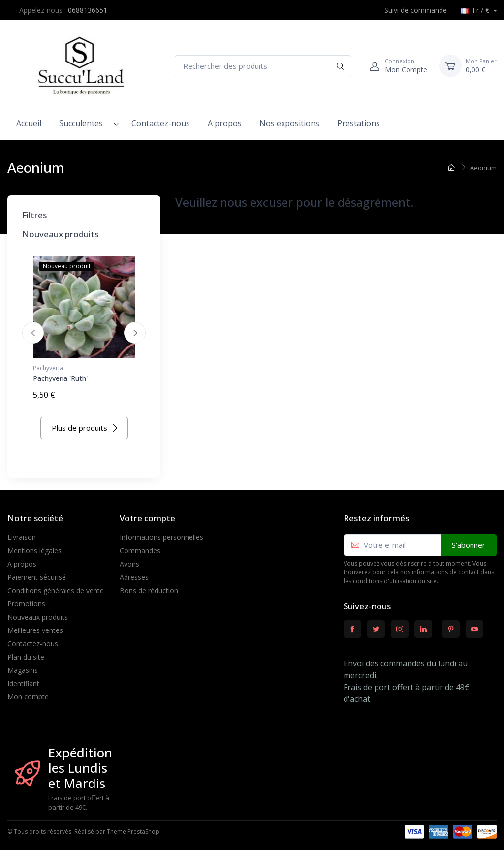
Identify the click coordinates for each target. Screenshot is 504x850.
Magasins (23, 666)
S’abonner (469, 540)
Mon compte (28, 692)
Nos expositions (289, 123)
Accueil (29, 123)
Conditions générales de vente (56, 586)
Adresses (134, 573)
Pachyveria (48, 368)
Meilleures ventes (35, 626)
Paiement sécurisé (37, 573)
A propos (225, 123)
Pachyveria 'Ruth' (60, 378)
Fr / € (476, 10)
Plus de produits (85, 423)
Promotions (26, 599)
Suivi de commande (410, 10)
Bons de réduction (149, 586)
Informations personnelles (161, 533)
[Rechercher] (340, 66)
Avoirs (129, 559)
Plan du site (26, 652)
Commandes (140, 546)
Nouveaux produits (38, 613)
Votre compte (147, 514)
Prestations (359, 123)
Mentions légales (34, 546)
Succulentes (81, 123)
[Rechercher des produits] (263, 66)
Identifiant (23, 679)
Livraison (22, 533)
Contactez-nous (161, 123)
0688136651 (88, 10)
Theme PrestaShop (133, 827)
